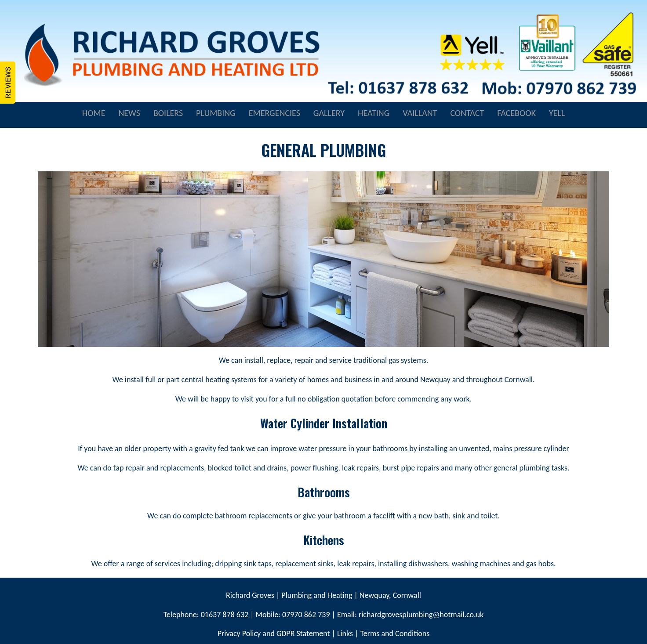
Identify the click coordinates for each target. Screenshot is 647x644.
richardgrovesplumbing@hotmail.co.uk (421, 615)
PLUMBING (216, 113)
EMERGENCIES (274, 113)
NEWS (129, 113)
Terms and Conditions (395, 633)
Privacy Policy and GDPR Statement (274, 633)
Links (345, 633)
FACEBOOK (516, 113)
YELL (557, 113)
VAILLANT (420, 113)
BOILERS (168, 113)
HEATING (374, 113)
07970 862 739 (306, 615)
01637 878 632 (224, 615)
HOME (94, 113)
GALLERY (329, 113)
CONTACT (467, 113)
